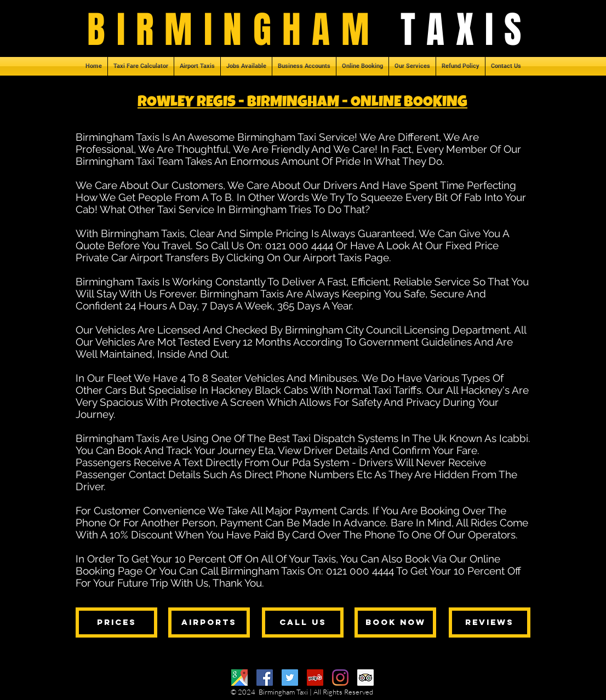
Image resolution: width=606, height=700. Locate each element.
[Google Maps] (239, 678)
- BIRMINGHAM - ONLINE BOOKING (351, 103)
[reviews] (490, 622)
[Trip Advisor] (365, 678)
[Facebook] (265, 678)
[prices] (116, 622)
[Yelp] (315, 678)
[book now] (395, 622)
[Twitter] (290, 678)
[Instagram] (340, 678)
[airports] (209, 622)
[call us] (303, 622)
